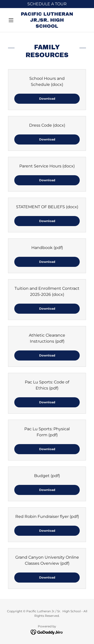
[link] (47, 20)
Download (47, 99)
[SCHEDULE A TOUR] (47, 4)
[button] (12, 20)
